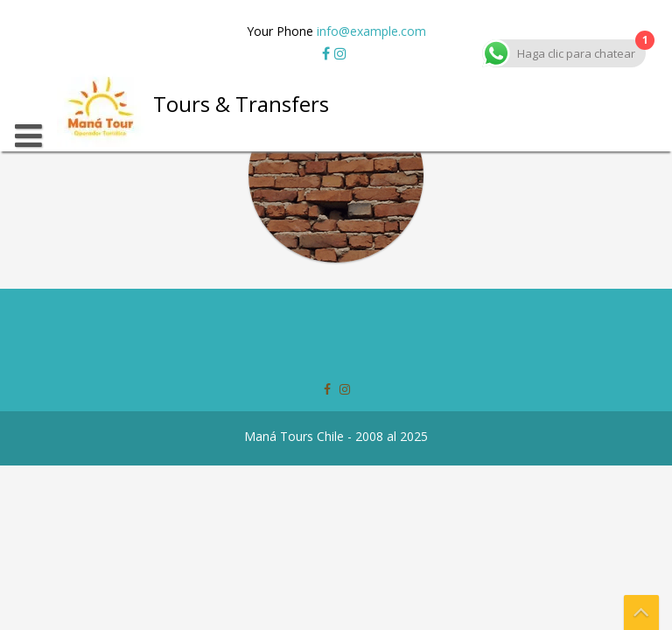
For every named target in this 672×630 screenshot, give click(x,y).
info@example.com (371, 31)
